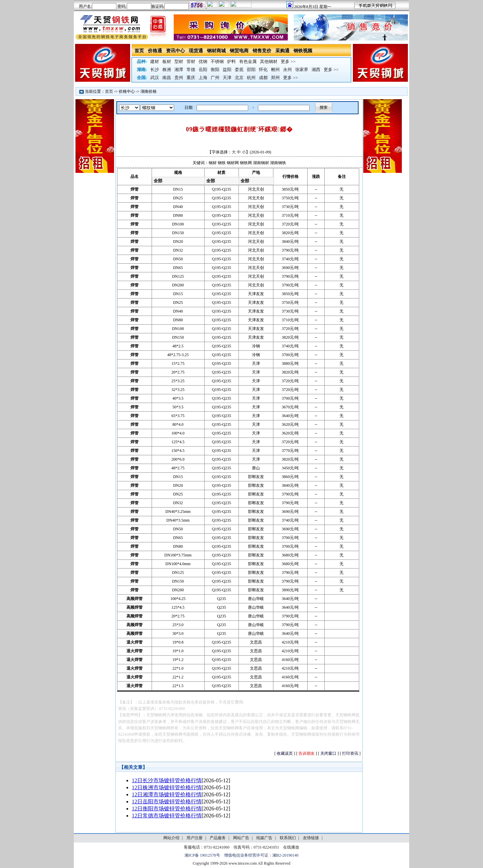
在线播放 (291, 847)
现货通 (196, 51)
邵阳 (251, 70)
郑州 (275, 78)
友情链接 (311, 838)
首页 (139, 51)
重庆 (191, 78)
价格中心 (127, 91)
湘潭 (179, 70)
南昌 (167, 78)
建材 (155, 61)
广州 (215, 78)
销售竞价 (262, 51)
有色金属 (248, 61)
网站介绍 (171, 838)
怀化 (263, 70)
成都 (263, 78)
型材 (179, 61)
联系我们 (288, 838)
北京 (239, 78)
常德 (191, 70)
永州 (287, 70)
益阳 (227, 70)
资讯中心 (175, 51)
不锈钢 (217, 61)
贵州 (179, 78)
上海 (203, 78)
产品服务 (218, 838)
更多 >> (288, 61)
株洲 (167, 70)
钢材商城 (216, 51)
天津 (227, 78)
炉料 (231, 61)
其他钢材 (269, 61)
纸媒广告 (264, 838)
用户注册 (195, 838)
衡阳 (215, 70)
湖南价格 (149, 91)
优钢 (203, 61)
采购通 (282, 51)
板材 (167, 61)
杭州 (251, 78)
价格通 (155, 51)
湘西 (316, 70)
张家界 (302, 70)
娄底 (239, 70)
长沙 (155, 70)
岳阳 (203, 70)
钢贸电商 (239, 51)
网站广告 (241, 838)
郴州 (275, 70)
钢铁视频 (303, 51)
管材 (191, 61)
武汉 (155, 78)
